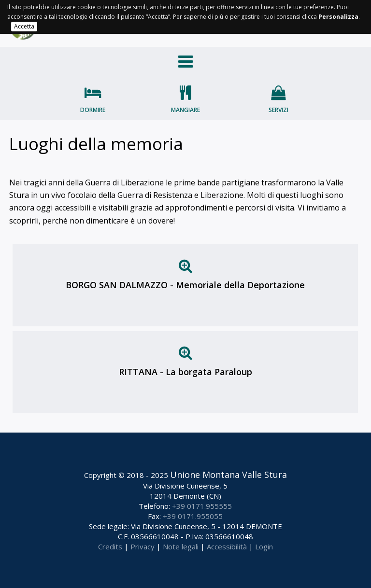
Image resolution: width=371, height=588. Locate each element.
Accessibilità (227, 546)
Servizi (278, 110)
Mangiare (185, 110)
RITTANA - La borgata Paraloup (185, 372)
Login (264, 546)
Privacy (143, 546)
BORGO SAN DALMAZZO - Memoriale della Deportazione (185, 285)
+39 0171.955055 (193, 516)
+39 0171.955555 (202, 506)
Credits (110, 546)
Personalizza (338, 17)
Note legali (181, 546)
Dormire (93, 110)
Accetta (24, 26)
